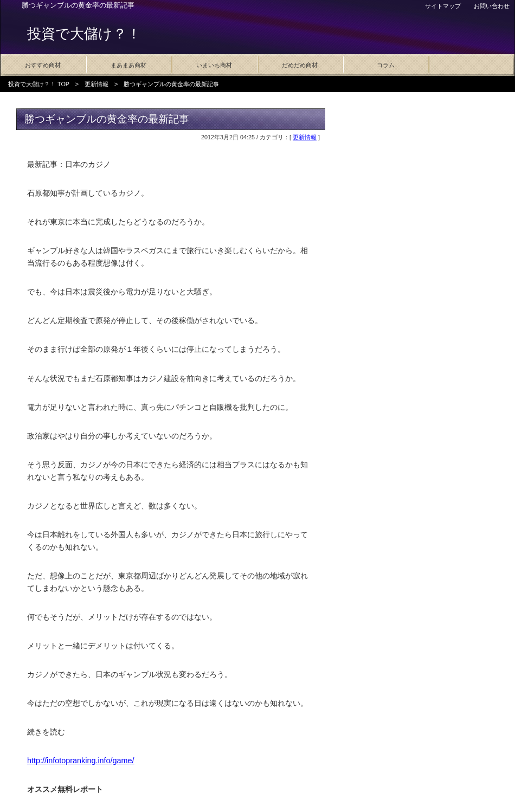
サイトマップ (443, 6)
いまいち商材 (214, 65)
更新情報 (96, 84)
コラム (386, 65)
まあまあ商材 (128, 65)
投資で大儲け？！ (84, 34)
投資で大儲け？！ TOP (39, 84)
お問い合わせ (492, 6)
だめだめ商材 (300, 65)
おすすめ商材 (43, 65)
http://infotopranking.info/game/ (81, 761)
